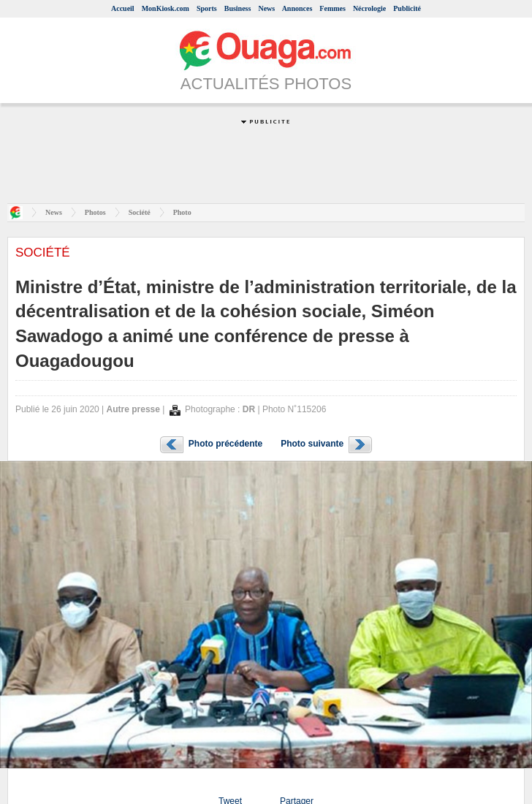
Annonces (297, 8)
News (266, 8)
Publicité (407, 8)
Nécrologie (369, 8)
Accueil (123, 8)
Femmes (332, 8)
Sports (207, 8)
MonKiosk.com (166, 8)
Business (238, 8)
